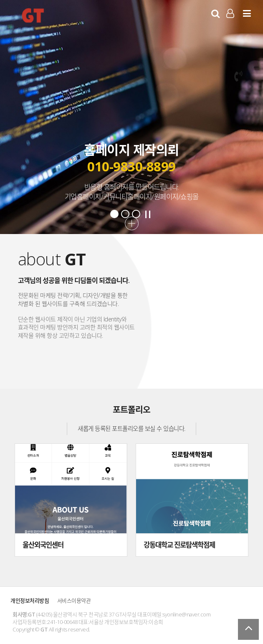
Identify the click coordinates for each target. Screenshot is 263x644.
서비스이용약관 (74, 601)
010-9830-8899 (131, 166)
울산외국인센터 (43, 545)
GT (33, 15)
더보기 (132, 223)
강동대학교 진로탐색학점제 (179, 545)
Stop (148, 214)
